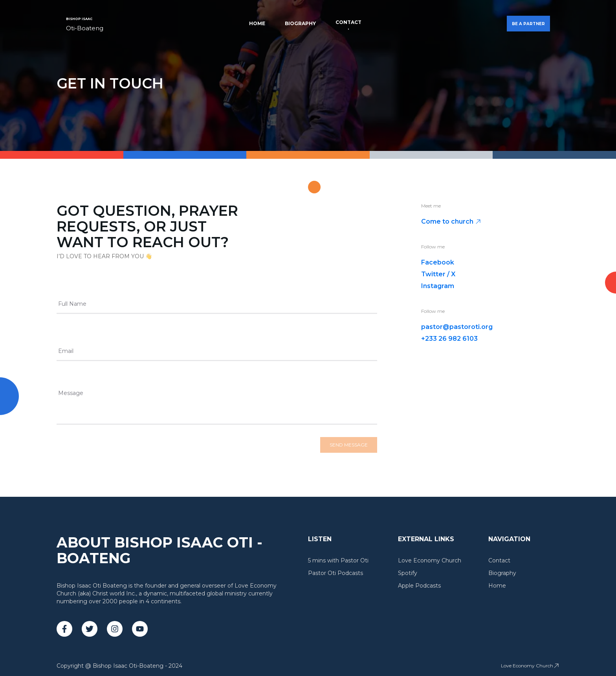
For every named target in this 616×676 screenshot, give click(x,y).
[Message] (217, 410)
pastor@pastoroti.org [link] (457, 327)
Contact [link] (348, 22)
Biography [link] (300, 23)
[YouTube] (140, 629)
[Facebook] (64, 629)
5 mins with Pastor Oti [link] (338, 560)
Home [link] (257, 23)
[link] (85, 24)
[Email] (217, 354)
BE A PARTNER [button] (528, 24)
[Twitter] (90, 629)
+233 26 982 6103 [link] (449, 339)
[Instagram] (115, 629)
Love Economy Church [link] (430, 560)
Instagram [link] (438, 286)
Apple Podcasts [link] (419, 586)
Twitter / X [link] (438, 274)
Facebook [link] (438, 262)
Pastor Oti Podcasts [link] (335, 573)
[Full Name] (217, 307)
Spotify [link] (408, 573)
